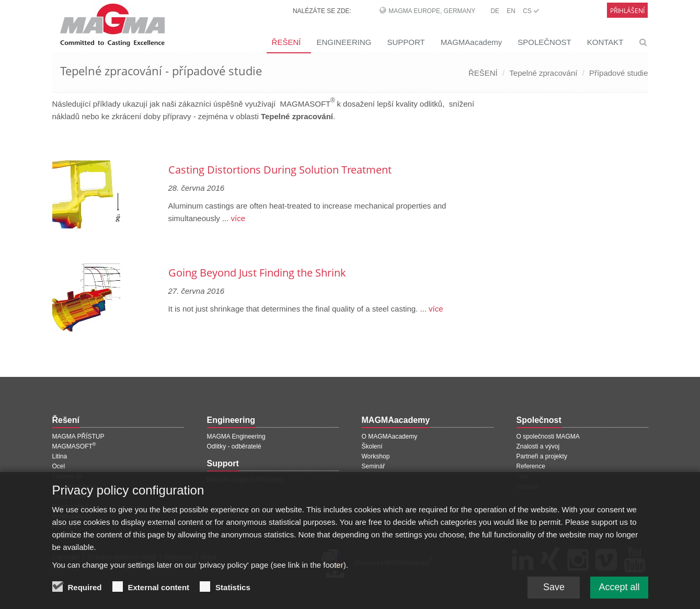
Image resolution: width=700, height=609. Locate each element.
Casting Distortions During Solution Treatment (280, 170)
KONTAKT (605, 42)
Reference (531, 466)
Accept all (619, 591)
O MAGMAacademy (390, 436)
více (237, 218)
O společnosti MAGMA (548, 436)
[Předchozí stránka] (54, 142)
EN (511, 11)
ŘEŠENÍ (286, 42)
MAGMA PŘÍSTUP (78, 436)
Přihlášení (627, 11)
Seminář (374, 466)
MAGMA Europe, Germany (432, 11)
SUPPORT (406, 42)
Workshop (376, 456)
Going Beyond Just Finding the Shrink (257, 273)
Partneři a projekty (542, 456)
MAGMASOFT (74, 446)
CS (531, 11)
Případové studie (619, 73)
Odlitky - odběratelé (234, 446)
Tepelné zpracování (543, 73)
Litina (60, 456)
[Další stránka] (492, 142)
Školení (372, 446)
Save (554, 591)
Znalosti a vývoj (538, 446)
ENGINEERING (344, 42)
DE (495, 11)
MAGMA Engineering (236, 436)
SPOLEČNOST (544, 42)
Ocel (59, 466)
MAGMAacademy (472, 42)
